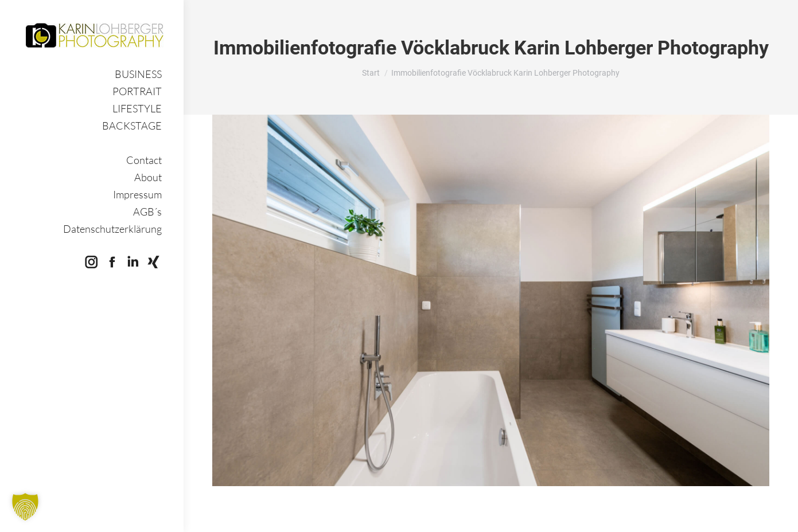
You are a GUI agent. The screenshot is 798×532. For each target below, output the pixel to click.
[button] (25, 507)
